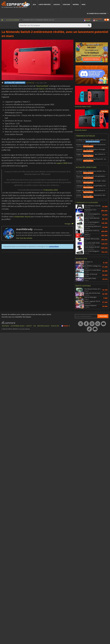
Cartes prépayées (45, 5)
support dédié (62, 163)
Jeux (34, 5)
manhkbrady (30, 83)
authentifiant (54, 246)
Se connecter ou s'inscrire (97, 14)
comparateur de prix (22, 217)
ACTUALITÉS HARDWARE (15, 83)
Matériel (76, 5)
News (84, 5)
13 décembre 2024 (50, 190)
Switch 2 (42, 89)
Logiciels (57, 5)
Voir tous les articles (24, 238)
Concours (66, 5)
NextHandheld (42, 86)
